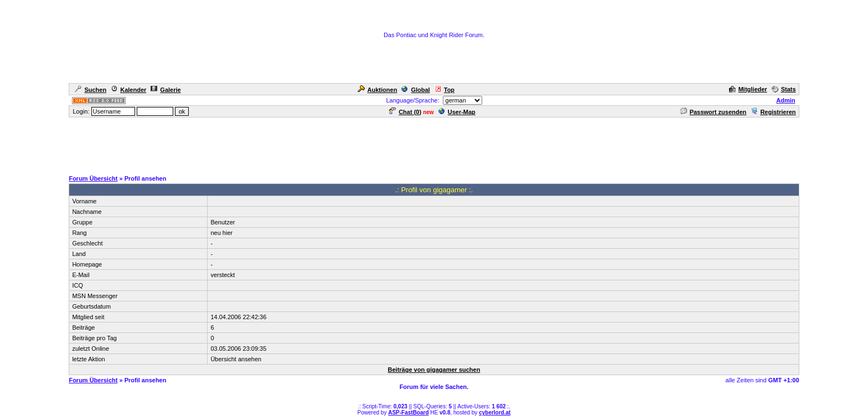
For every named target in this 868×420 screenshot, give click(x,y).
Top (445, 90)
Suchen (91, 90)
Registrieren (773, 112)
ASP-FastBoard (408, 413)
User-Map (457, 112)
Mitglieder (748, 89)
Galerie (166, 90)
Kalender (128, 90)
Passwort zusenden (714, 112)
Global (415, 90)
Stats (784, 89)
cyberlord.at (495, 413)
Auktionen (378, 90)
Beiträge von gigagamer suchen (434, 370)
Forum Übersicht (93, 178)
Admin (786, 100)
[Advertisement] (434, 144)
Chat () (405, 112)
